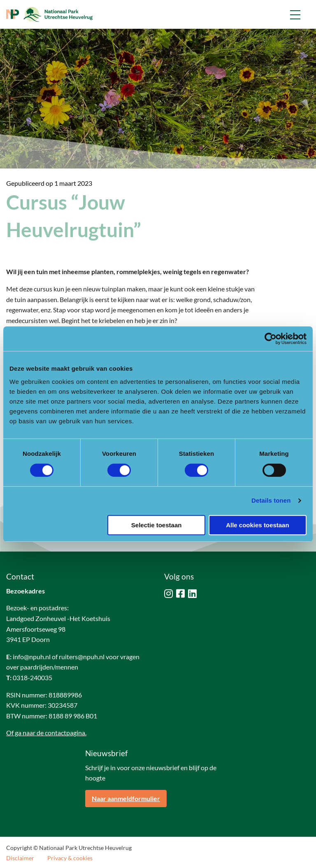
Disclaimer (20, 858)
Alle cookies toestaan (257, 525)
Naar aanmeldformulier (126, 798)
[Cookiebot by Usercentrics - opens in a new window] (271, 339)
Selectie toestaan (157, 525)
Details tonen (271, 500)
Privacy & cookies (70, 858)
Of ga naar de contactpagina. (46, 733)
